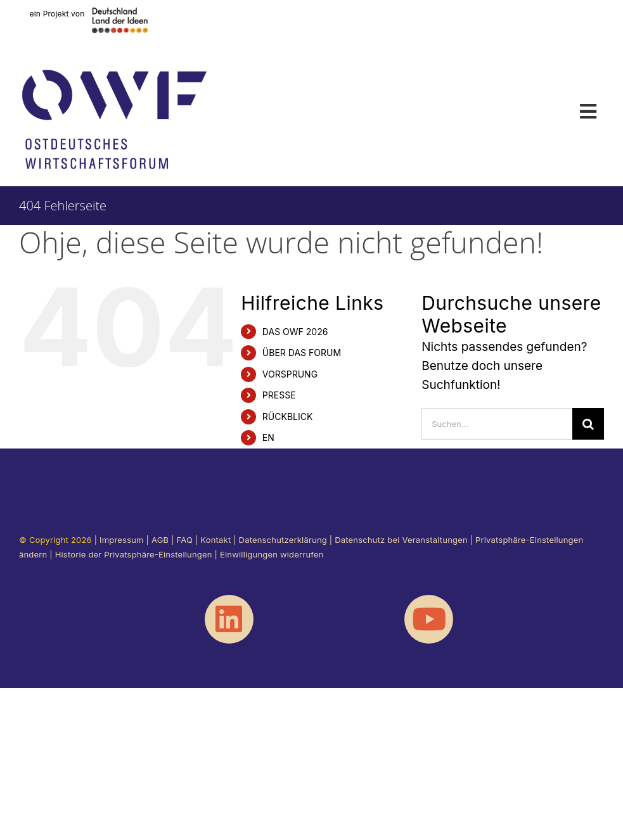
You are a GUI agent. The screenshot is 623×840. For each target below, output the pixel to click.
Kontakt (215, 540)
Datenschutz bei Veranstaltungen (401, 540)
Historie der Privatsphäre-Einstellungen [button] (134, 554)
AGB (160, 540)
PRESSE (279, 395)
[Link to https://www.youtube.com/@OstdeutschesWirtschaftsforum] (429, 619)
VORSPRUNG (290, 374)
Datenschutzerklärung (283, 540)
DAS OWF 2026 (295, 332)
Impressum (122, 540)
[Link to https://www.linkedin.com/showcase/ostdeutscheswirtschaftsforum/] (229, 619)
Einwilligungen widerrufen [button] (272, 554)
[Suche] (588, 424)
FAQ (184, 540)
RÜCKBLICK (288, 417)
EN (268, 437)
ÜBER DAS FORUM (302, 353)
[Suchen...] (497, 424)
